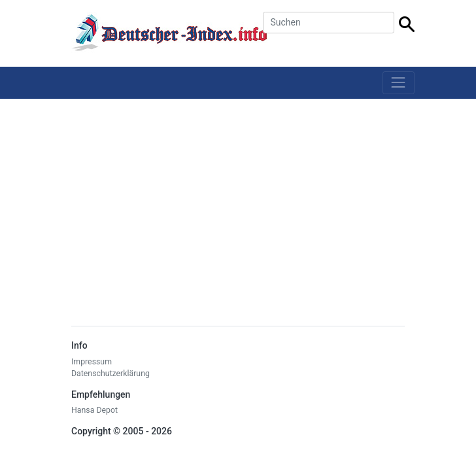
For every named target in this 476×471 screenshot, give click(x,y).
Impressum (92, 362)
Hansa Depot (94, 410)
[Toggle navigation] (399, 83)
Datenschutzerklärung (110, 374)
